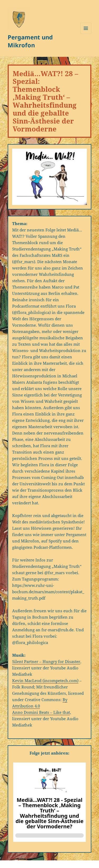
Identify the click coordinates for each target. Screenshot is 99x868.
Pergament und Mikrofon (30, 41)
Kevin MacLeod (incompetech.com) (45, 680)
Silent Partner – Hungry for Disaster (46, 661)
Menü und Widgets (86, 34)
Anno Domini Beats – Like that (41, 712)
